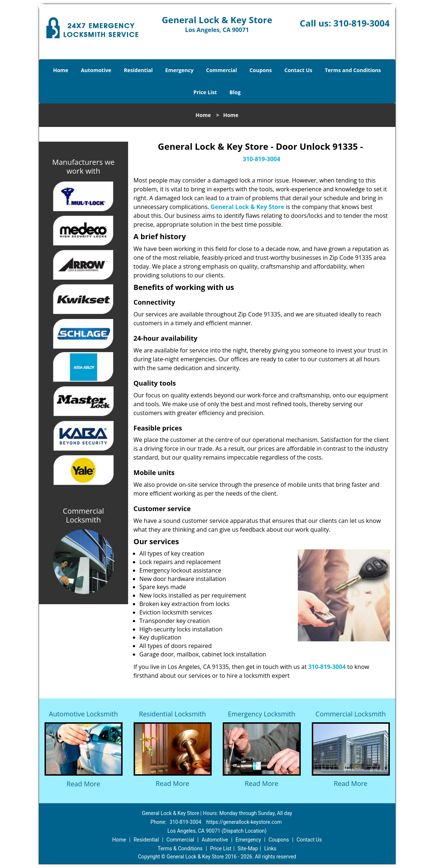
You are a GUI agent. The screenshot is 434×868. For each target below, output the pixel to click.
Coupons (261, 70)
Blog (235, 92)
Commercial (222, 70)
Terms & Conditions (180, 848)
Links (270, 848)
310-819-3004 (362, 23)
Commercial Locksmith (351, 714)
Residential (138, 70)
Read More (83, 784)
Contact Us (299, 70)
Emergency (179, 70)
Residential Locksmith (172, 714)
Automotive (96, 70)
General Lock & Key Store (247, 207)
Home (61, 70)
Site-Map (248, 848)
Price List (205, 92)
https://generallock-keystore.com (244, 822)
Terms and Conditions (353, 70)
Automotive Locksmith (83, 714)
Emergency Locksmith (262, 714)
